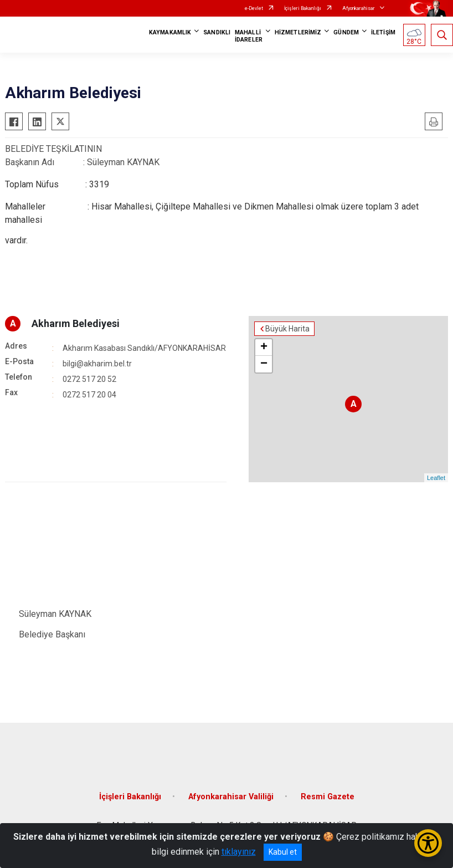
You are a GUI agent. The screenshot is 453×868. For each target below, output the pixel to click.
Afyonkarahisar (359, 8)
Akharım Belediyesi (76, 323)
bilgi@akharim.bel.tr (97, 364)
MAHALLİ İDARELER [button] (249, 36)
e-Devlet (254, 8)
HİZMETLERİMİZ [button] (298, 32)
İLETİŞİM (383, 32)
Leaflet (436, 478)
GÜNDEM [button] (346, 32)
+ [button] (264, 348)
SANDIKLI (217, 32)
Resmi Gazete (328, 797)
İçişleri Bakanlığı (303, 8)
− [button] (264, 364)
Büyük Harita (287, 329)
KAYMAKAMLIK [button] (170, 32)
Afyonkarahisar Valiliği (231, 797)
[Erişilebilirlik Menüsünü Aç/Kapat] (428, 843)
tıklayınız (239, 852)
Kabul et (283, 852)
